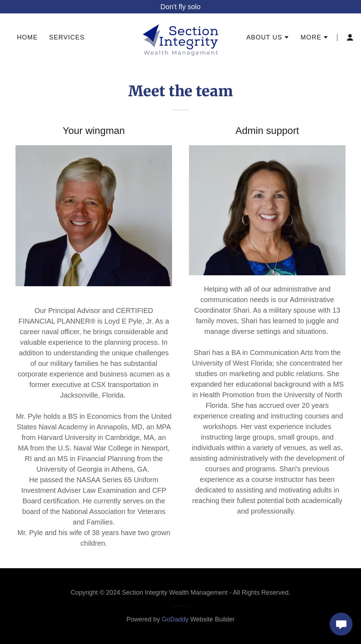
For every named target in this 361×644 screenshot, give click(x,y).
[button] (268, 37)
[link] (180, 37)
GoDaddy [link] (175, 619)
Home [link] (27, 37)
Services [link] (67, 37)
